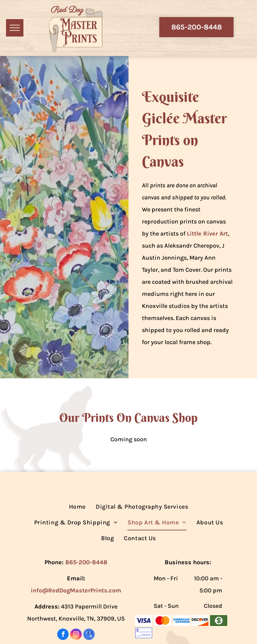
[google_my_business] (89, 635)
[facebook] (63, 635)
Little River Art (207, 234)
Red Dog (67, 10)
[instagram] (76, 635)
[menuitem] (77, 507)
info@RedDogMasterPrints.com (76, 590)
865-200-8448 (86, 562)
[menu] (15, 28)
